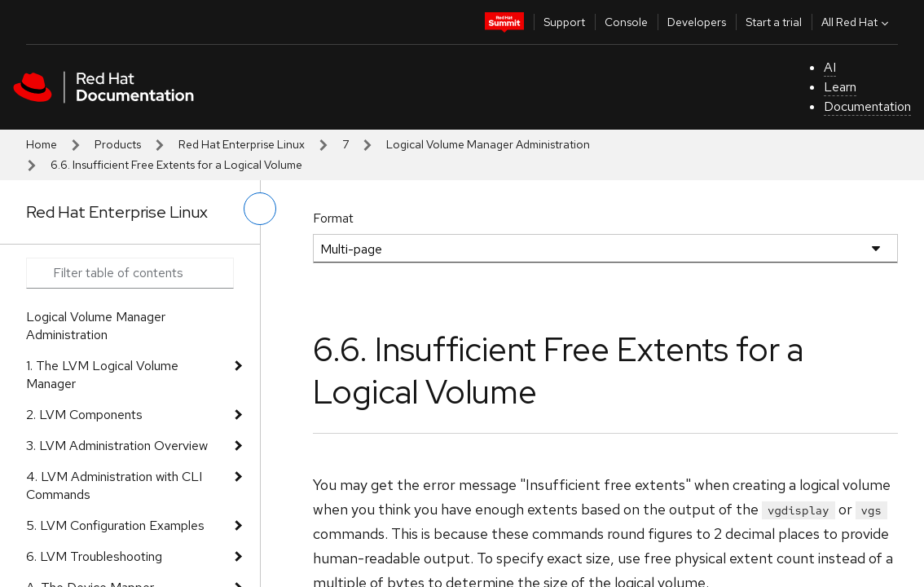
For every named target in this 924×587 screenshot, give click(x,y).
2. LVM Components (84, 415)
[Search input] (130, 273)
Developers (697, 22)
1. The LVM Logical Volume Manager (102, 375)
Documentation (867, 106)
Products (118, 144)
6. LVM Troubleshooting (94, 556)
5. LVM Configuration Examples (115, 525)
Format (333, 218)
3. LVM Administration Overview (117, 446)
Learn (840, 87)
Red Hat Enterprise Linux (242, 144)
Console (626, 22)
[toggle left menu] (260, 209)
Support (564, 22)
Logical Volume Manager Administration (488, 144)
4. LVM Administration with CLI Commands (114, 485)
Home (42, 144)
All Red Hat (857, 22)
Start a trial (774, 22)
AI (830, 67)
